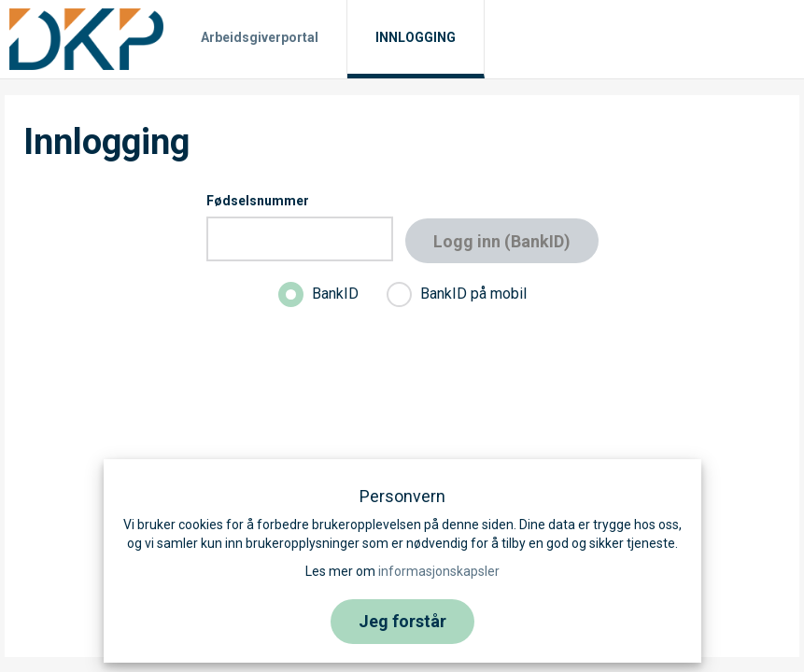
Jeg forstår (402, 621)
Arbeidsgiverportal (260, 37)
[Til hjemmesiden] (86, 38)
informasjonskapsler (439, 571)
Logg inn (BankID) (502, 241)
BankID (318, 294)
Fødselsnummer (258, 201)
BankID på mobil (457, 294)
